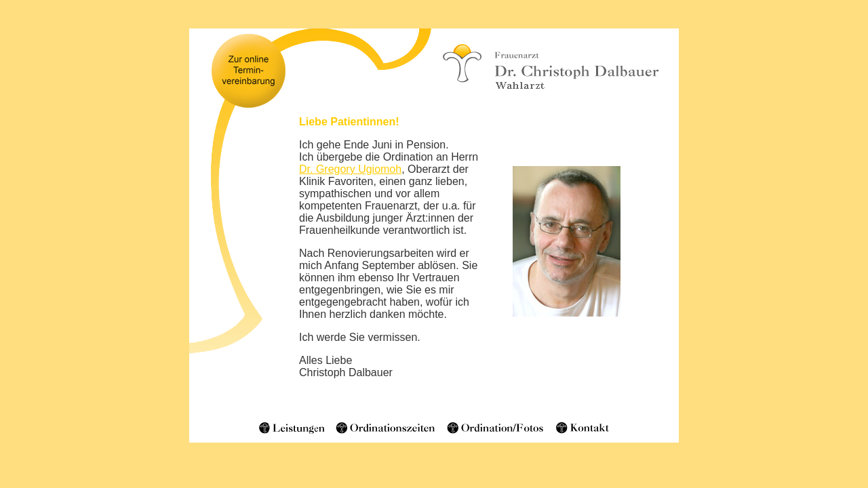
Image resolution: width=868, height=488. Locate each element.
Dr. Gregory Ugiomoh (350, 169)
